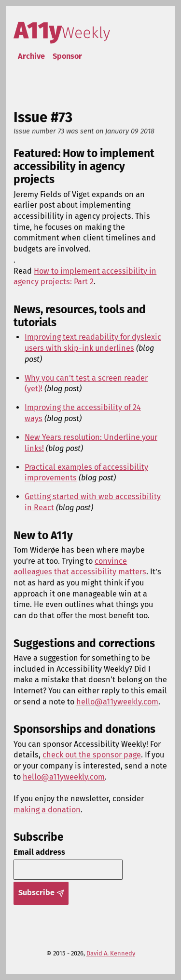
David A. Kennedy (111, 953)
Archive (31, 56)
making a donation (47, 810)
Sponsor (67, 56)
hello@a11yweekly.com (117, 702)
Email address (39, 852)
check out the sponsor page (92, 755)
